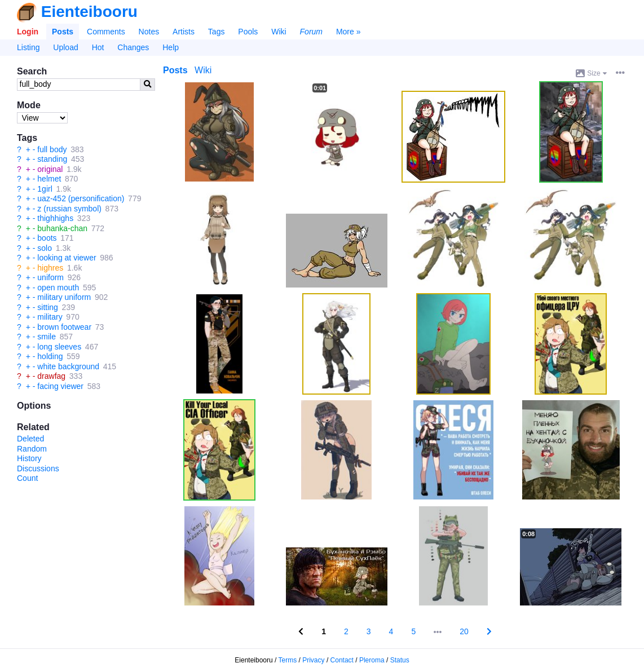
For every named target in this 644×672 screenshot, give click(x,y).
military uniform (64, 297)
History (29, 458)
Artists (184, 32)
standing (52, 159)
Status (400, 660)
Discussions (38, 468)
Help (171, 47)
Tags (217, 32)
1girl (45, 189)
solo (45, 248)
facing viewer (60, 386)
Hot (98, 47)
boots (47, 238)
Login (28, 32)
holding (50, 356)
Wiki (279, 32)
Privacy (313, 660)
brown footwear (64, 327)
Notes (149, 32)
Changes (133, 47)
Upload (65, 47)
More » (349, 32)
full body (52, 149)
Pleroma (372, 660)
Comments (106, 32)
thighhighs (55, 218)
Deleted (30, 439)
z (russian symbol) (69, 209)
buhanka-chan (62, 228)
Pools (248, 32)
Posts (63, 32)
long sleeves (59, 347)
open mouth (58, 288)
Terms (288, 660)
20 (464, 631)
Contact (342, 660)
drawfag (51, 376)
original (50, 169)
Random (32, 449)
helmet (49, 179)
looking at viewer (67, 258)
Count (27, 478)
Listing (28, 47)
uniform (50, 277)
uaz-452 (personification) (81, 198)
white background (68, 366)
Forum (311, 32)
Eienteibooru (89, 12)
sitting (48, 307)
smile (47, 337)
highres (50, 268)
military (50, 317)
